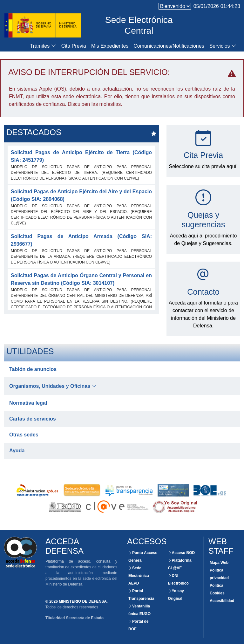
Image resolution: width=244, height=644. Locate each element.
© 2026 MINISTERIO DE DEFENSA (76, 601)
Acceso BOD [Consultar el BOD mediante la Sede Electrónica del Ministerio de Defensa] (182, 553)
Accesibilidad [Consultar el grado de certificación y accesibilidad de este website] (222, 601)
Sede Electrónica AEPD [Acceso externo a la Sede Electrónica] (139, 576)
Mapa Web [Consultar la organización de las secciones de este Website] (219, 563)
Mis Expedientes (110, 46)
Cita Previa (74, 46)
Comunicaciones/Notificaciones (169, 46)
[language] (175, 6)
